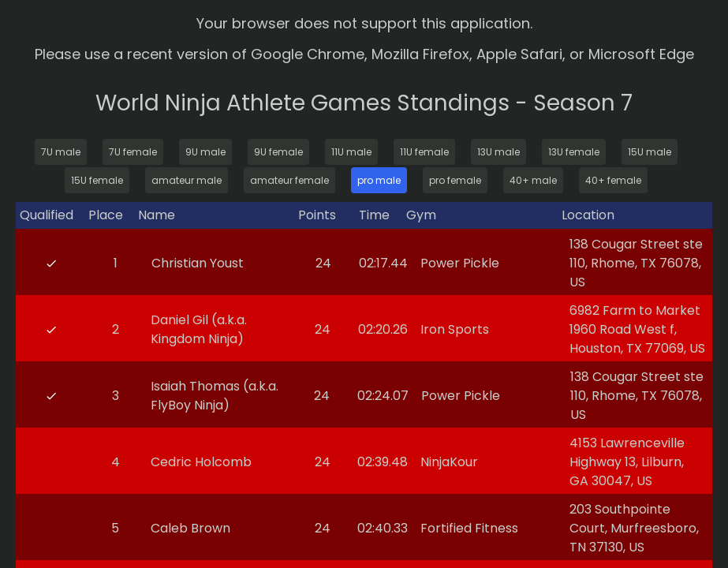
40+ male (533, 180)
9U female (278, 152)
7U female (133, 152)
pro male (379, 180)
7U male (61, 152)
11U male (351, 152)
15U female (97, 180)
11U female (424, 152)
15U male (650, 152)
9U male (205, 152)
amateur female (289, 180)
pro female (455, 180)
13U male (498, 152)
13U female (574, 152)
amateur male (187, 180)
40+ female (613, 180)
